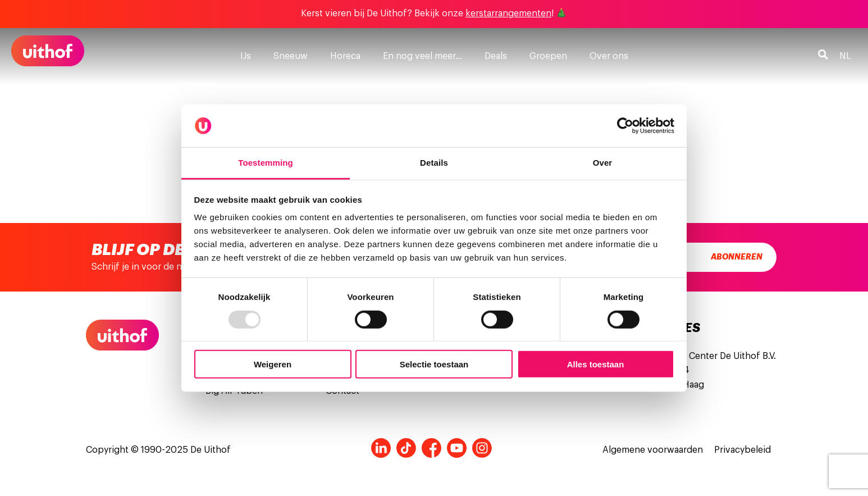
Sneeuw (291, 56)
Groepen (548, 56)
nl (845, 56)
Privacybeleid (743, 450)
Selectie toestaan (434, 364)
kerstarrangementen (508, 13)
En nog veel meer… (422, 56)
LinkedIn (381, 448)
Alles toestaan (596, 364)
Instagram (482, 448)
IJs (246, 56)
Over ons (609, 56)
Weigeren (273, 364)
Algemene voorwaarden (653, 450)
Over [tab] (603, 163)
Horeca (345, 56)
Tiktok (406, 448)
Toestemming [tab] (266, 163)
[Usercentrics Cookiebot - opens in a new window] (625, 126)
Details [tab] (434, 163)
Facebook (431, 448)
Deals (496, 56)
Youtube (457, 448)
